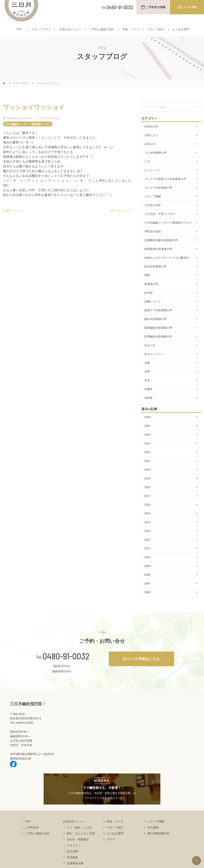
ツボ (147, 169)
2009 (147, 574)
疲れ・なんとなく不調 (81, 841)
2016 (147, 512)
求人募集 (153, 835)
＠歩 (147, 388)
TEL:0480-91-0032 (22, 730)
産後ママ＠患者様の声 (158, 318)
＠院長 (148, 406)
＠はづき (150, 353)
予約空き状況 (153, 239)
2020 (147, 477)
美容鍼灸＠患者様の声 (158, 335)
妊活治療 (72, 859)
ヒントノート (153, 178)
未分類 (148, 300)
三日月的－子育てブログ (160, 222)
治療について (153, 309)
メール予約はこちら (144, 666)
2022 (147, 460)
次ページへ (119, 218)
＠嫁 (147, 371)
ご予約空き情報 (156, 7)
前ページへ (15, 218)
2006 (147, 600)
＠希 (147, 379)
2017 (147, 504)
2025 (147, 434)
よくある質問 (181, 29)
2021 (147, 469)
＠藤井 (148, 397)
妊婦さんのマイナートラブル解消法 (167, 265)
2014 (147, 530)
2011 (147, 556)
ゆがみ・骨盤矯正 (78, 847)
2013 (147, 539)
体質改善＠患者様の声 (158, 257)
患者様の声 (151, 292)
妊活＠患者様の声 (155, 274)
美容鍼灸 (72, 865)
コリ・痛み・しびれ (79, 835)
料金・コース (131, 29)
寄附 (147, 283)
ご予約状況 (32, 835)
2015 (147, 521)
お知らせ (150, 152)
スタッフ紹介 (156, 29)
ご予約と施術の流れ (102, 29)
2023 (147, 451)
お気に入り (151, 143)
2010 (147, 565)
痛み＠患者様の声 (155, 327)
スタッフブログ (41, 29)
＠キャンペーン (154, 362)
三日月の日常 (153, 213)
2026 (147, 425)
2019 (147, 486)
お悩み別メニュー (70, 29)
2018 (147, 495)
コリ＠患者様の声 (155, 160)
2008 (147, 582)
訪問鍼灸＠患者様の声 (158, 344)
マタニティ (74, 853)
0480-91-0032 (66, 664)
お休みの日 (151, 134)
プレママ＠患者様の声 (158, 195)
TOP (19, 29)
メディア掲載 (153, 204)
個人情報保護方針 (159, 841)
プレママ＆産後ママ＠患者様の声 (165, 187)
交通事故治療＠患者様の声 (161, 248)
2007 (147, 591)
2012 (147, 547)
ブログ (111, 847)
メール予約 (190, 7)
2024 (147, 442)
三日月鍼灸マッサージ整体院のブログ (28, 132)
